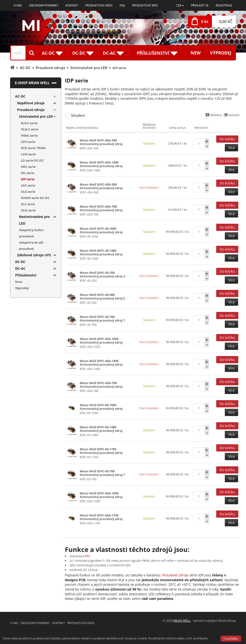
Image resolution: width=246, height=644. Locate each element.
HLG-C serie (30, 129)
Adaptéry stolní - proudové (32, 233)
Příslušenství (26, 275)
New (196, 53)
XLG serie (28, 192)
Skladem (78, 115)
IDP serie (28, 179)
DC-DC (20, 262)
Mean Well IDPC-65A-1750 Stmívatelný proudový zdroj (101, 517)
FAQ (122, 5)
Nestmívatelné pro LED (34, 220)
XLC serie (28, 204)
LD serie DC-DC (32, 160)
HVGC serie (29, 135)
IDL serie (28, 173)
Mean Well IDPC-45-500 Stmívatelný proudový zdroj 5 (102, 296)
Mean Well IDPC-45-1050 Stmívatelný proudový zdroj (101, 230)
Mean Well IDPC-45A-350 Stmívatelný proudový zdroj (101, 142)
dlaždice (214, 115)
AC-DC (20, 96)
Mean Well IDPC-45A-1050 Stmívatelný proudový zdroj (101, 340)
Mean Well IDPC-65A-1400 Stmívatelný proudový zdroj (101, 164)
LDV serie (28, 142)
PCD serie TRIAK (33, 148)
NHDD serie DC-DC (35, 198)
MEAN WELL (182, 621)
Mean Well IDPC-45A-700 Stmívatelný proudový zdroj (101, 385)
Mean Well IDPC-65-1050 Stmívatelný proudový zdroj (101, 407)
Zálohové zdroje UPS (34, 255)
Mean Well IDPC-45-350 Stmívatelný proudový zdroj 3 (102, 274)
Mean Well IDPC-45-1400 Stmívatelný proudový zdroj (101, 252)
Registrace (224, 5)
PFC (88, 556)
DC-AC (20, 268)
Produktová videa (99, 5)
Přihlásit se (200, 5)
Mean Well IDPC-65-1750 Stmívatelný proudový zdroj (101, 451)
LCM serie (28, 154)
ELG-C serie (29, 123)
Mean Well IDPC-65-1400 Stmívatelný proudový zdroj (101, 429)
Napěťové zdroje (31, 103)
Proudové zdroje (175, 575)
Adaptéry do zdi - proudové (32, 246)
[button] (180, 5)
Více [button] (231, 148)
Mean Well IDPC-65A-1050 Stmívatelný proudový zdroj (101, 495)
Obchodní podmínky (44, 5)
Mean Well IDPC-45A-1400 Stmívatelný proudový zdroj (101, 363)
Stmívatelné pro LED (36, 116)
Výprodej (221, 53)
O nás (18, 5)
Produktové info (145, 5)
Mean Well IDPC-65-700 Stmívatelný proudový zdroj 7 (102, 473)
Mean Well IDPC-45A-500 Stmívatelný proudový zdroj (101, 186)
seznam (232, 115)
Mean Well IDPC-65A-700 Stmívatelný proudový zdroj (101, 208)
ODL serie (28, 167)
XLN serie (28, 210)
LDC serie (28, 185)
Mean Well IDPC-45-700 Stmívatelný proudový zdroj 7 (102, 318)
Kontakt (72, 5)
